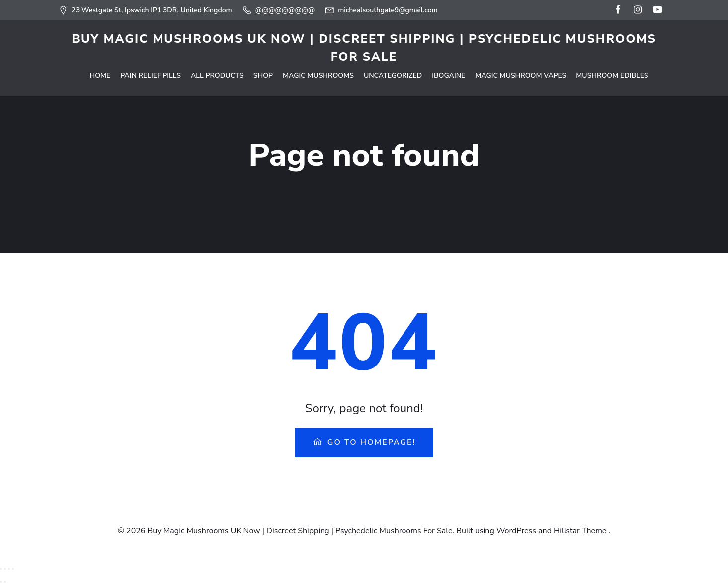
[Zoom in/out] (1, 569)
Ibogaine (448, 76)
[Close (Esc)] (13, 569)
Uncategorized (393, 76)
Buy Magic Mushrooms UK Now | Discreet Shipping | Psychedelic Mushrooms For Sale (364, 48)
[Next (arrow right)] (5, 582)
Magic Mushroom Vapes (521, 76)
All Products (217, 76)
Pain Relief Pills (151, 76)
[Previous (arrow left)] (1, 582)
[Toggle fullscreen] (5, 569)
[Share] (9, 569)
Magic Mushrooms (318, 76)
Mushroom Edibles (612, 76)
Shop (263, 76)
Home (100, 76)
